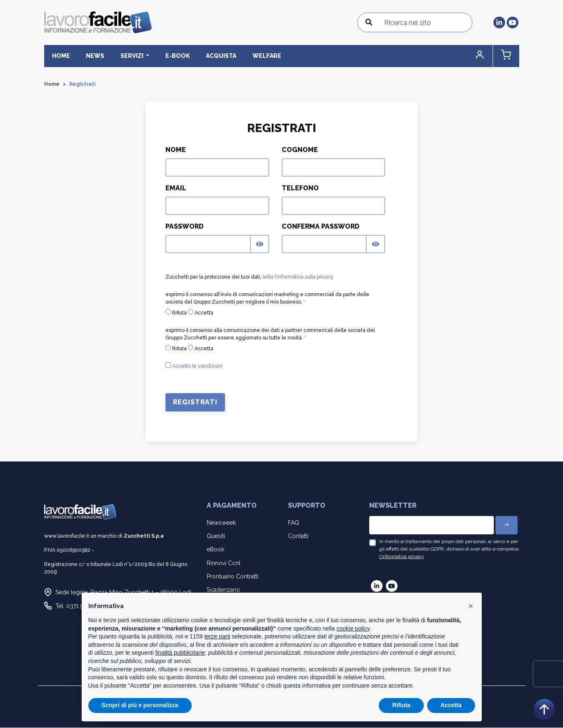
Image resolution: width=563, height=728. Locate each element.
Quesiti (216, 536)
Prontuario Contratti (233, 576)
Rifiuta (176, 313)
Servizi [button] (126, 56)
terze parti (217, 636)
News (91, 56)
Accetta (201, 313)
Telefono (300, 188)
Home (60, 56)
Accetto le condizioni (197, 366)
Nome (176, 150)
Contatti (298, 536)
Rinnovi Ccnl (224, 563)
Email (176, 188)
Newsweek (221, 523)
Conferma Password (321, 227)
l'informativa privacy (402, 557)
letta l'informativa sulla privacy (298, 277)
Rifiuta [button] (401, 705)
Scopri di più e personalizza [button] (140, 705)
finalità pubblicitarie (180, 653)
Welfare (252, 56)
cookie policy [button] (353, 628)
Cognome (300, 150)
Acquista (209, 56)
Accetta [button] (451, 705)
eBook (215, 550)
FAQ (294, 523)
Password (185, 227)
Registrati (195, 403)
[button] (484, 56)
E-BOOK (168, 56)
